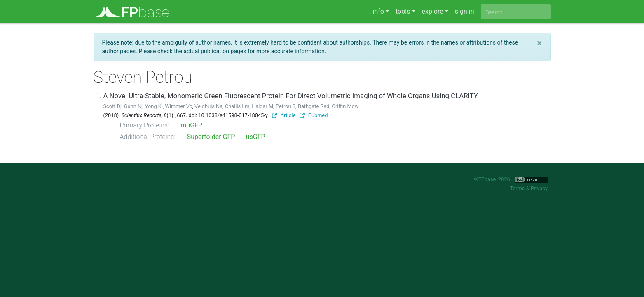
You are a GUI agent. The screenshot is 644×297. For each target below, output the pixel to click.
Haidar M (262, 106)
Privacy (539, 188)
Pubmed (314, 115)
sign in (465, 11)
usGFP (256, 137)
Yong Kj (154, 106)
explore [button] (433, 11)
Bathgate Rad (314, 106)
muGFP (191, 125)
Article (284, 115)
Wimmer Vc (179, 106)
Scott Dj (113, 106)
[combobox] (516, 12)
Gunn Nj (133, 106)
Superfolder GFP (211, 137)
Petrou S (286, 106)
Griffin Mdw (345, 106)
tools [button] (403, 11)
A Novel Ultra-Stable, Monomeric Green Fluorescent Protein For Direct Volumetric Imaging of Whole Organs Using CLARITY (291, 96)
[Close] (540, 43)
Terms (517, 188)
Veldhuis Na (208, 106)
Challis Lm (237, 106)
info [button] (378, 11)
